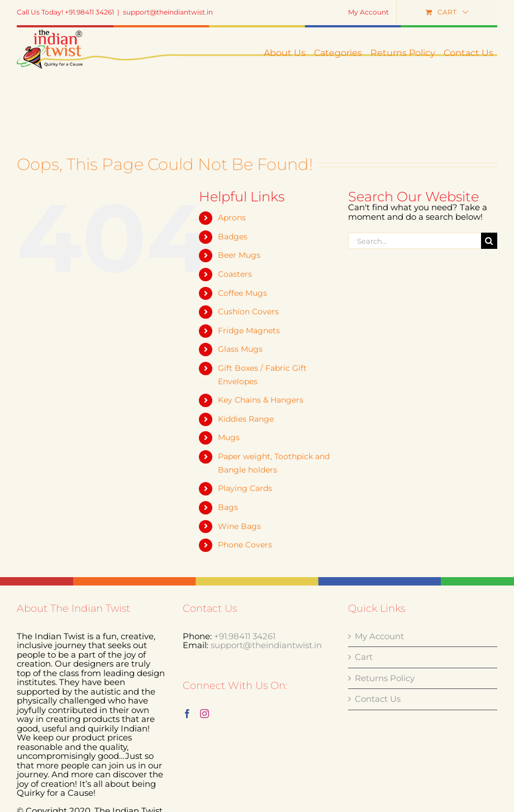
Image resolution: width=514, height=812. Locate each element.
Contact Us (378, 699)
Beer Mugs (239, 255)
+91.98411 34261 (245, 636)
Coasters (235, 274)
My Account (379, 637)
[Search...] (415, 241)
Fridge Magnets (249, 331)
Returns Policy (385, 679)
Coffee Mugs (242, 293)
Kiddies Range (246, 419)
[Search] (489, 241)
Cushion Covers (248, 311)
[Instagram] (204, 714)
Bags (228, 507)
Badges (233, 237)
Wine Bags (239, 526)
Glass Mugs (240, 349)
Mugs (229, 437)
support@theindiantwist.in (168, 12)
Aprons (232, 218)
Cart (364, 657)
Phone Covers (245, 545)
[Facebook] (187, 714)
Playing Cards (245, 488)
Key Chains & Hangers (261, 400)
